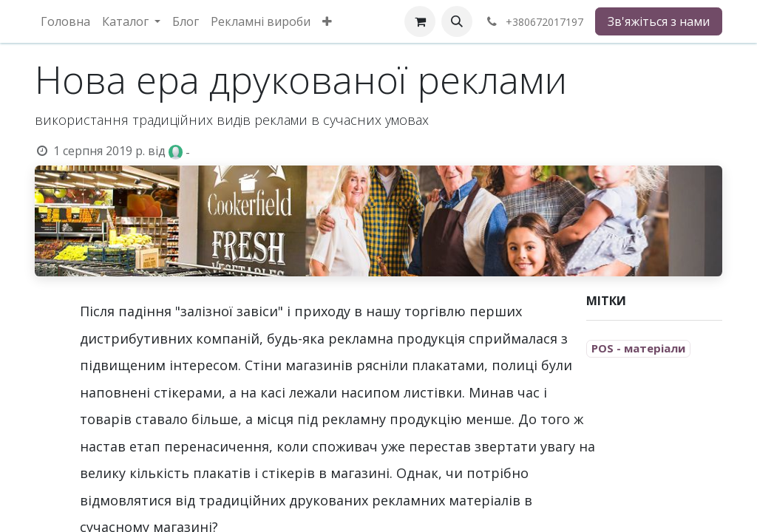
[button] (457, 21)
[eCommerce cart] (420, 21)
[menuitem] (65, 21)
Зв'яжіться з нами (659, 21)
